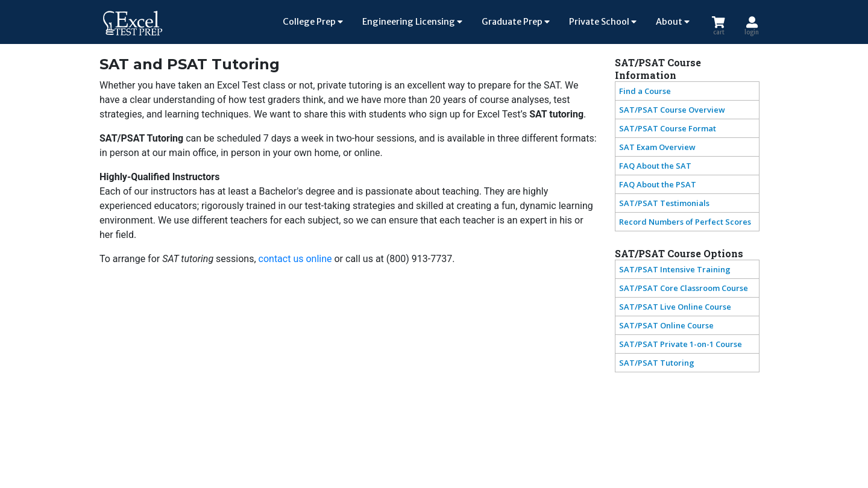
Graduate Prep (516, 22)
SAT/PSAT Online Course (666, 325)
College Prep (313, 22)
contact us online (295, 259)
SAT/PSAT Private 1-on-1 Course (681, 344)
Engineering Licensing (412, 22)
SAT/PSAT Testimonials (664, 203)
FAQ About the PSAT (658, 184)
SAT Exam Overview (657, 147)
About (673, 22)
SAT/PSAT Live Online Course (675, 307)
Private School (603, 22)
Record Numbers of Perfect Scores (685, 222)
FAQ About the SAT (655, 166)
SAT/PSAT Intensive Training (675, 269)
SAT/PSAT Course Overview (672, 110)
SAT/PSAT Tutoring (657, 363)
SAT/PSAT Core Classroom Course (684, 288)
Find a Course (645, 91)
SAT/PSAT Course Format (668, 128)
